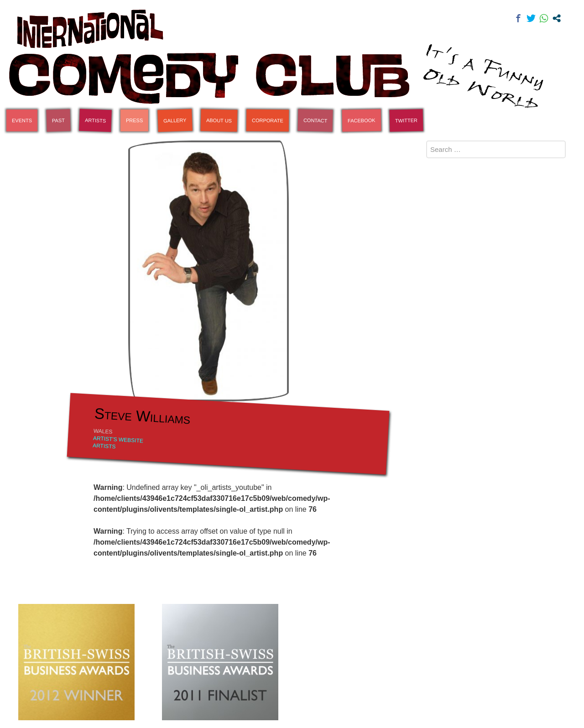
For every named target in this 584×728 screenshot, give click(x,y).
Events (22, 120)
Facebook (362, 120)
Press (134, 120)
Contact (315, 120)
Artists (96, 120)
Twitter (406, 120)
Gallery (175, 120)
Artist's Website (118, 439)
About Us (219, 120)
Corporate (268, 121)
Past (58, 121)
